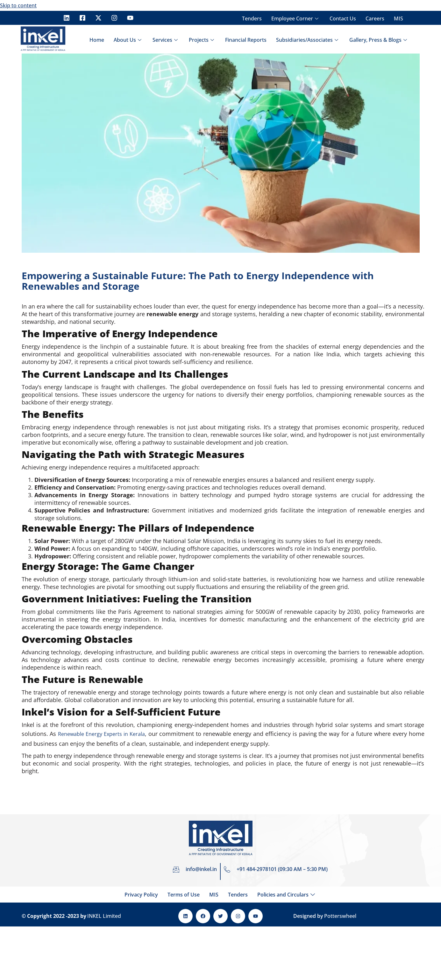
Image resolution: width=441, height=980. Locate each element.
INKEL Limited (104, 916)
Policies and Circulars (287, 895)
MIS (398, 18)
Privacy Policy (141, 895)
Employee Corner (296, 18)
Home (97, 40)
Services (166, 40)
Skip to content (18, 5)
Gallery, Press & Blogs (379, 40)
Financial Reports (246, 40)
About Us (128, 40)
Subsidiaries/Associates (308, 40)
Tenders (252, 18)
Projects (202, 40)
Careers (375, 18)
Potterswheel (340, 916)
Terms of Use (184, 895)
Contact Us (343, 18)
